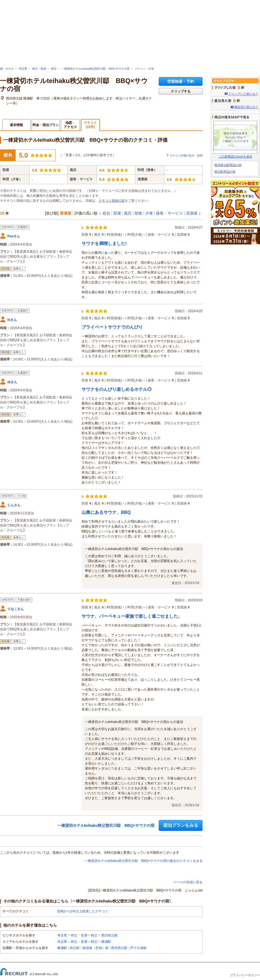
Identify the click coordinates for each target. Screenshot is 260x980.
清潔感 (192, 213)
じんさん (14, 505)
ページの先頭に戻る (188, 882)
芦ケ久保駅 (138, 948)
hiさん (12, 320)
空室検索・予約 (181, 81)
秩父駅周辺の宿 (225, 172)
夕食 (149, 213)
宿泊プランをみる (181, 825)
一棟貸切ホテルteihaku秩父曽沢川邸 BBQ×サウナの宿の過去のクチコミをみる (144, 861)
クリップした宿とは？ (243, 94)
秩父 (54, 69)
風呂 (128, 213)
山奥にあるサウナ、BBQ (106, 512)
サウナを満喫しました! (104, 243)
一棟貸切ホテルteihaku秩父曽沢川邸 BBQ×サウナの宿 (96, 69)
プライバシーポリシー (245, 975)
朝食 (138, 213)
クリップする (181, 91)
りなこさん (16, 609)
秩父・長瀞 (39, 69)
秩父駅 (75, 948)
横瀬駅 (106, 942)
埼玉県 (23, 69)
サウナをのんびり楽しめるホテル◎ (117, 389)
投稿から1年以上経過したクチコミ (83, 911)
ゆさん (12, 382)
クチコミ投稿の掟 (112, 201)
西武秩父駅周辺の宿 (228, 165)
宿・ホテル (7, 69)
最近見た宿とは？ (246, 107)
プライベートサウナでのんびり (112, 327)
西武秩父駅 (109, 935)
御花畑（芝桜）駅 (96, 948)
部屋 (117, 213)
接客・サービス (169, 213)
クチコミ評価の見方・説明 (186, 156)
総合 (106, 213)
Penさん (14, 236)
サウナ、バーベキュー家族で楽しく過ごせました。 (132, 616)
